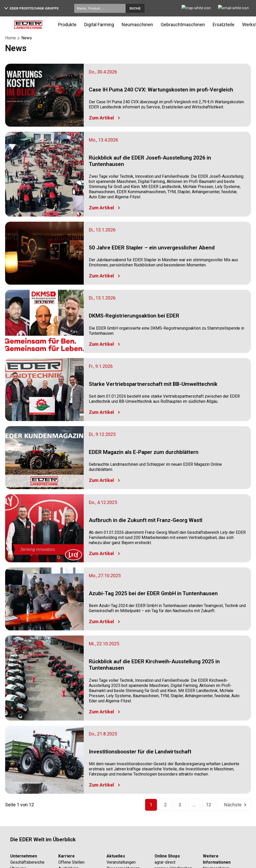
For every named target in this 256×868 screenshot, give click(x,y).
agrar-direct (165, 862)
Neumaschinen (137, 25)
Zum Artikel (101, 118)
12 (208, 805)
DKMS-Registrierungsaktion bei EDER (134, 316)
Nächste (233, 805)
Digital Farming (99, 25)
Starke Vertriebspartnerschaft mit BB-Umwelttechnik (153, 384)
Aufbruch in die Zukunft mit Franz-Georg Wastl (146, 520)
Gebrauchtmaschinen (183, 25)
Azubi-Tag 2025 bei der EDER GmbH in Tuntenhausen (153, 593)
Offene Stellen (71, 862)
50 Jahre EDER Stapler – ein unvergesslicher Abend (152, 248)
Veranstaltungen (121, 862)
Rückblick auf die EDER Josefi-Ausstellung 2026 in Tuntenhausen (150, 161)
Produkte (67, 25)
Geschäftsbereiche (27, 862)
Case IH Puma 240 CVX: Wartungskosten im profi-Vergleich (161, 90)
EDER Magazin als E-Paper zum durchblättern (144, 452)
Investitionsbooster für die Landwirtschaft (140, 752)
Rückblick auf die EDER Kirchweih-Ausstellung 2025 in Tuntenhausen (154, 665)
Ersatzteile (224, 25)
